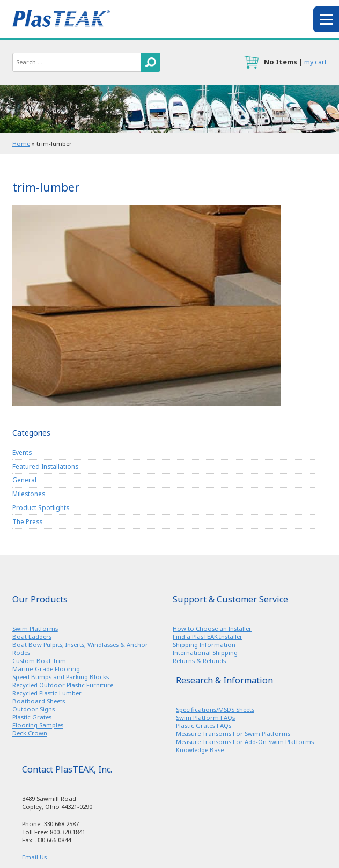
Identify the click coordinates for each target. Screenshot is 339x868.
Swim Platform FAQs (205, 718)
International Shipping (205, 653)
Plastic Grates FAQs (204, 726)
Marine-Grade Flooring (46, 669)
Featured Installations (45, 466)
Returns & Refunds (199, 661)
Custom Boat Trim (39, 661)
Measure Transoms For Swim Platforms (233, 734)
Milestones (29, 494)
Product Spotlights (41, 507)
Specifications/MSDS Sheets (215, 709)
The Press (27, 521)
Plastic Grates (32, 717)
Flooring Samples (38, 725)
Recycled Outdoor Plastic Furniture (63, 685)
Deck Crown (30, 733)
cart (251, 62)
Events (22, 452)
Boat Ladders (32, 637)
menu (326, 19)
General (24, 480)
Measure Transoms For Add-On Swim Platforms (245, 742)
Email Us (34, 857)
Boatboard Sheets (39, 701)
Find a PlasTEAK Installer (208, 637)
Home (21, 144)
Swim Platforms (35, 628)
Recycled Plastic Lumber (47, 693)
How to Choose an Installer (212, 628)
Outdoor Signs (34, 709)
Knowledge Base (200, 750)
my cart (315, 62)
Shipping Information (204, 645)
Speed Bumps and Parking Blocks (61, 677)
